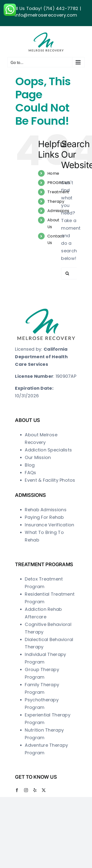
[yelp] (35, 790)
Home (53, 173)
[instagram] (26, 790)
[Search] (67, 273)
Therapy (56, 201)
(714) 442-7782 (61, 8)
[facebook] (17, 790)
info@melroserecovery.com (46, 15)
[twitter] (44, 790)
